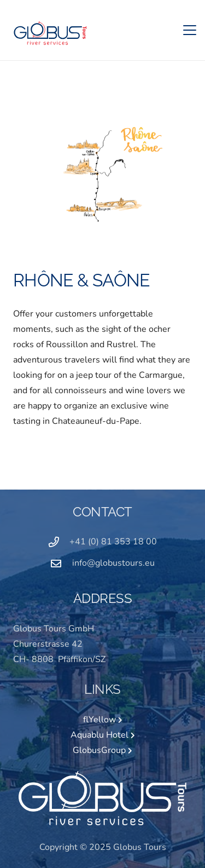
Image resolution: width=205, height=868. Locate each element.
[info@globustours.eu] (61, 563)
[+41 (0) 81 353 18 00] (59, 542)
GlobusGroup (102, 750)
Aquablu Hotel (103, 735)
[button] (190, 30)
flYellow (103, 720)
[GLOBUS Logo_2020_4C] (49, 30)
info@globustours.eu (113, 563)
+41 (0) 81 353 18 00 (113, 542)
